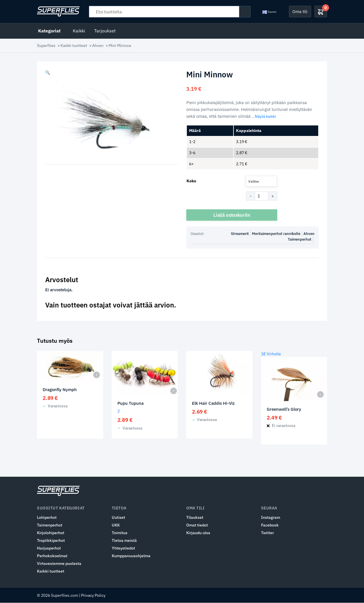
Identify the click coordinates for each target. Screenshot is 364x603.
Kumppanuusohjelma (131, 556)
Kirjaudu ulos (198, 533)
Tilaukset (195, 518)
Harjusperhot (49, 548)
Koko (191, 181)
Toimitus (120, 533)
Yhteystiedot (123, 548)
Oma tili (300, 11)
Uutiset (118, 518)
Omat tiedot (197, 525)
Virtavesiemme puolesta (59, 564)
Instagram (271, 518)
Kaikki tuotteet (74, 46)
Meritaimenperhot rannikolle (276, 234)
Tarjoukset (105, 31)
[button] (48, 73)
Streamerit (240, 234)
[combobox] (261, 181)
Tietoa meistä (124, 541)
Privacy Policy (93, 596)
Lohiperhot (47, 518)
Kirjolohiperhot (51, 533)
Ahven (98, 46)
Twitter (267, 533)
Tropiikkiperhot (51, 541)
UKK (116, 525)
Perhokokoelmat (52, 556)
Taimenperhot (300, 240)
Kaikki (79, 31)
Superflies (46, 46)
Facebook (270, 525)
